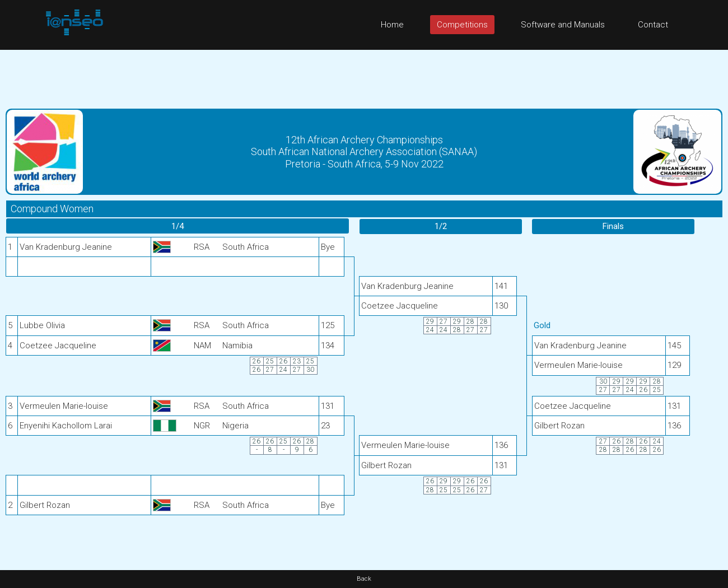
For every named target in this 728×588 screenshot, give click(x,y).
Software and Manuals (563, 25)
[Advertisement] (364, 75)
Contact (653, 25)
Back (364, 579)
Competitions (462, 25)
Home (392, 25)
